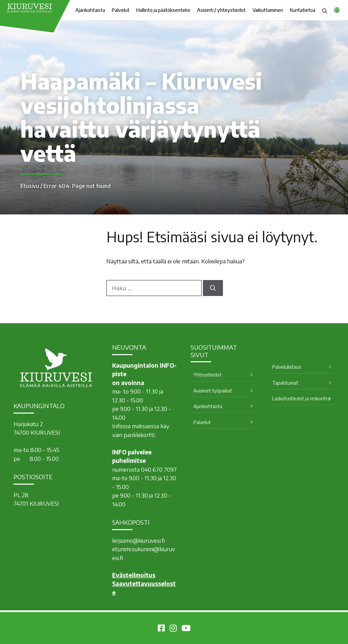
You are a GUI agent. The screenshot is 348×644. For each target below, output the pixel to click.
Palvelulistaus (286, 367)
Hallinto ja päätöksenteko (163, 10)
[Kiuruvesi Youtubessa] (186, 629)
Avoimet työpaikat (213, 391)
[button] (325, 10)
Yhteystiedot (207, 375)
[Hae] (213, 288)
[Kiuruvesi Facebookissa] (161, 629)
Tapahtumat (285, 383)
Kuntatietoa (303, 10)
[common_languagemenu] (337, 10)
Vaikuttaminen (268, 10)
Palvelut (121, 10)
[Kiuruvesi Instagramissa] (173, 629)
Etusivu (30, 186)
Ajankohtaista (90, 10)
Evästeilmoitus (134, 575)
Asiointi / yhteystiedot (221, 10)
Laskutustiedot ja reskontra (301, 398)
